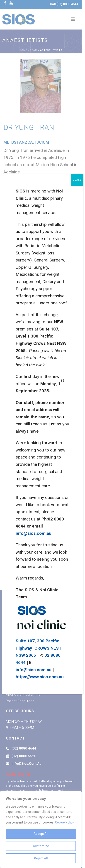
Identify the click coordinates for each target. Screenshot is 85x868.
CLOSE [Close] (77, 180)
